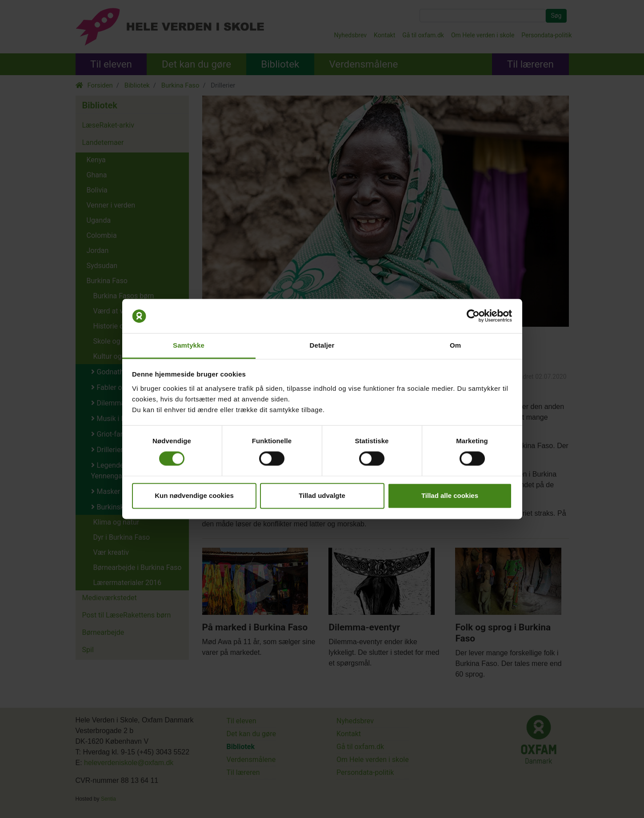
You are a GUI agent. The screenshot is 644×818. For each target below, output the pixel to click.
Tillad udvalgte (322, 495)
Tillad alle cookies (450, 495)
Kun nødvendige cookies (194, 495)
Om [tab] (455, 345)
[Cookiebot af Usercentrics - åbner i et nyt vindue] (473, 316)
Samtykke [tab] (189, 345)
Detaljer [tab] (322, 345)
